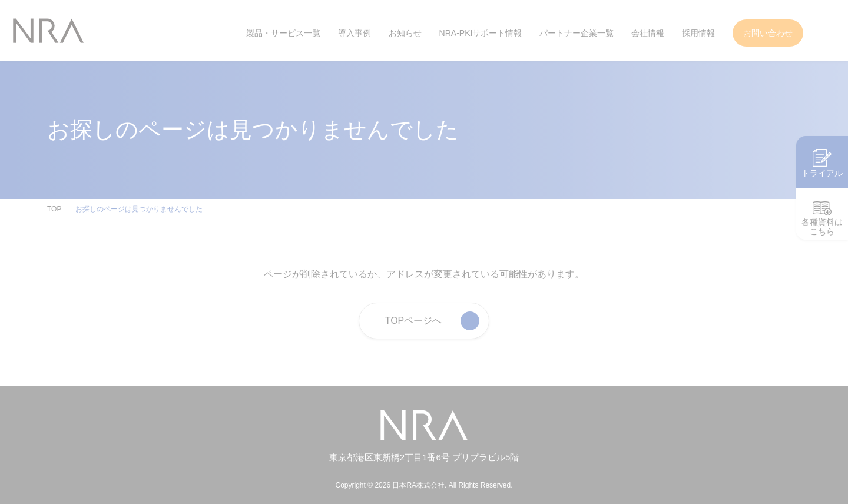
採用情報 (698, 33)
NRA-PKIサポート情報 (481, 33)
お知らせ (405, 33)
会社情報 (648, 33)
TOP (54, 209)
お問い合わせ (768, 33)
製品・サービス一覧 (284, 33)
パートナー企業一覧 (577, 33)
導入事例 (355, 33)
